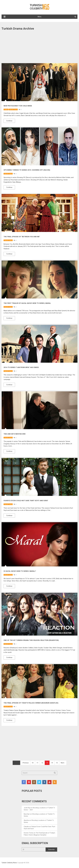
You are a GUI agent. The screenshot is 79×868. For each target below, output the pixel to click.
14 (52, 763)
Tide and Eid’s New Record (15, 434)
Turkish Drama (13, 109)
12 (42, 763)
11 (37, 763)
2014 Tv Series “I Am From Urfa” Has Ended (21, 367)
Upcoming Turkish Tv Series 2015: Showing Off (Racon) (27, 170)
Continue (9, 121)
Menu (39, 17)
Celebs (6, 109)
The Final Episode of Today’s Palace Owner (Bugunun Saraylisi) (31, 703)
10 (33, 763)
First (16, 763)
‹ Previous (25, 763)
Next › (63, 763)
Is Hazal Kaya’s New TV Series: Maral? (20, 571)
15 (57, 763)
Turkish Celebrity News (9, 863)
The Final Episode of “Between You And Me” (22, 237)
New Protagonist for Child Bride (18, 106)
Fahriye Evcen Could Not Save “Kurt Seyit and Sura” (26, 501)
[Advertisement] (39, 48)
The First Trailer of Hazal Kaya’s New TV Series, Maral (27, 303)
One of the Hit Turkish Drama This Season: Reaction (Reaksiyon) (31, 640)
